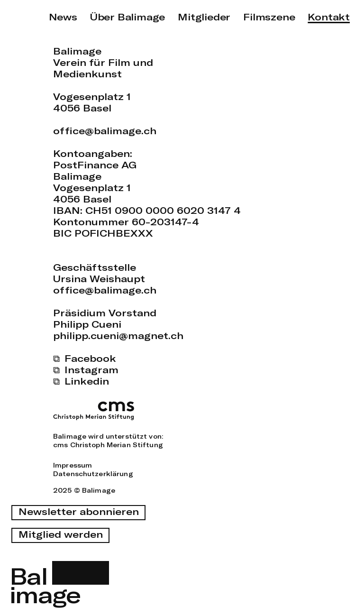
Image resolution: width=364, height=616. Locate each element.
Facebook (90, 358)
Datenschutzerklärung (93, 474)
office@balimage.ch (105, 131)
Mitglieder (204, 17)
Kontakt (329, 17)
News (63, 17)
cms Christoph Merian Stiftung (108, 445)
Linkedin (87, 381)
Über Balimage (127, 17)
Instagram (91, 370)
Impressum (73, 465)
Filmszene (269, 17)
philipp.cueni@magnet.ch (118, 336)
